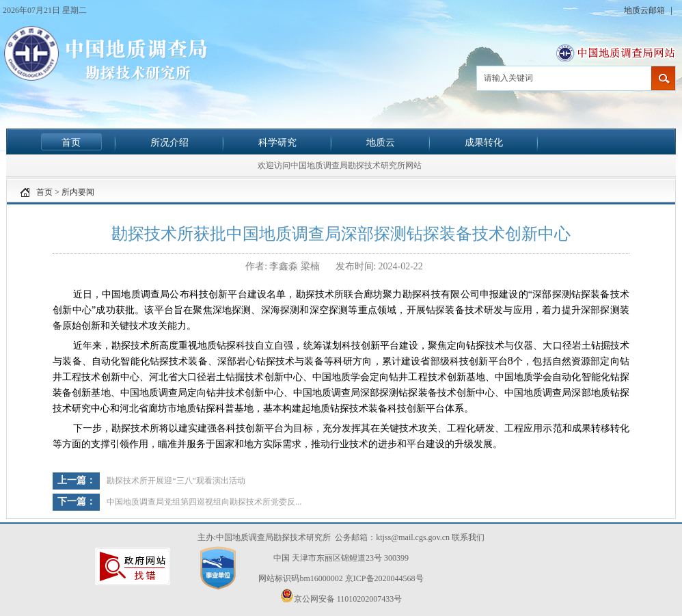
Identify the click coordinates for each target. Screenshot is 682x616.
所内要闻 (78, 192)
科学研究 (277, 142)
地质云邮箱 (645, 10)
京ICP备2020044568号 (384, 578)
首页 (71, 142)
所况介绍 (169, 142)
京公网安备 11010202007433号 (341, 596)
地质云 (381, 142)
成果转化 (484, 142)
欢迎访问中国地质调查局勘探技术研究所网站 (340, 165)
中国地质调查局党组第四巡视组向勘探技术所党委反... (204, 502)
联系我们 (468, 537)
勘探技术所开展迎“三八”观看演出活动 (176, 481)
